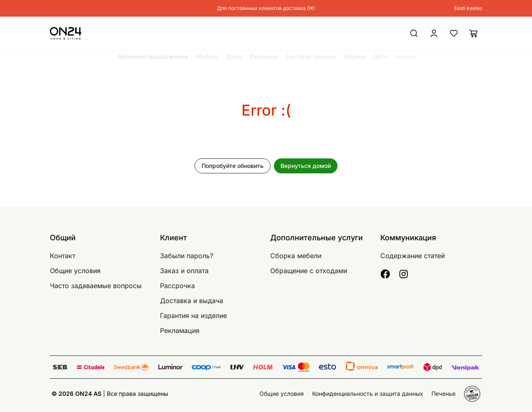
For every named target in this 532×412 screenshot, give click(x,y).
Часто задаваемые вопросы (96, 286)
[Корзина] (474, 33)
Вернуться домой (306, 166)
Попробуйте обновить (233, 166)
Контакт (63, 256)
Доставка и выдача (192, 301)
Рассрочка (177, 286)
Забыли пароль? (187, 256)
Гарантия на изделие (193, 316)
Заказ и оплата (184, 271)
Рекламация (180, 331)
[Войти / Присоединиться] (401, 33)
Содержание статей (413, 256)
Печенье (443, 393)
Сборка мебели (296, 256)
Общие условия (75, 271)
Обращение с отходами (309, 271)
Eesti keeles (468, 8)
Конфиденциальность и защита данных (368, 393)
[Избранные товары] (454, 33)
